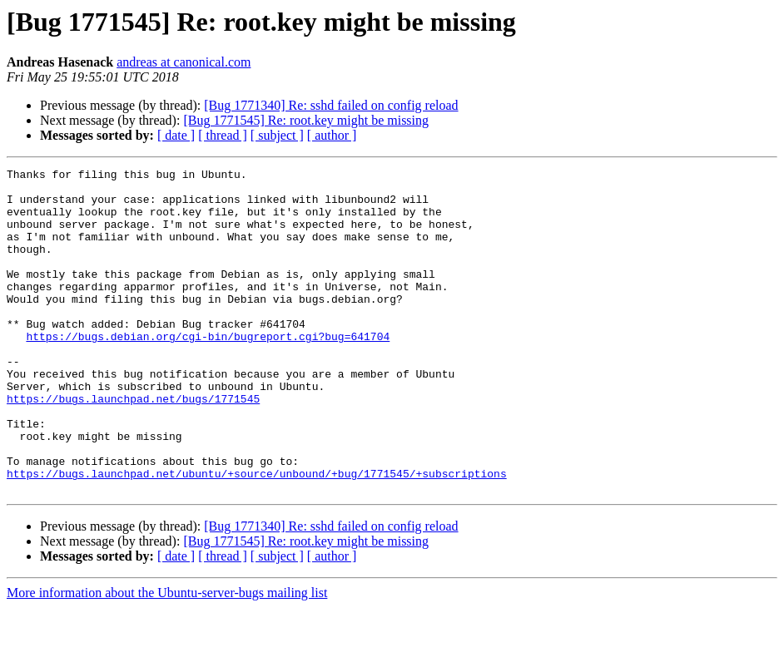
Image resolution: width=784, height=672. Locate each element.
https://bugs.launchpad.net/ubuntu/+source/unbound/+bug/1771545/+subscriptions (257, 536)
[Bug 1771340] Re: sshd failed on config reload (331, 105)
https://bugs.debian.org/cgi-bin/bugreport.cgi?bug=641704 (208, 371)
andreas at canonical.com (184, 62)
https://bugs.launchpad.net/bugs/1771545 (133, 446)
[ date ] (176, 135)
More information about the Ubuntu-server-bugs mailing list (167, 657)
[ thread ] (223, 135)
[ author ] (332, 135)
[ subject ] (277, 135)
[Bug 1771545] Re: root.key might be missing (306, 120)
